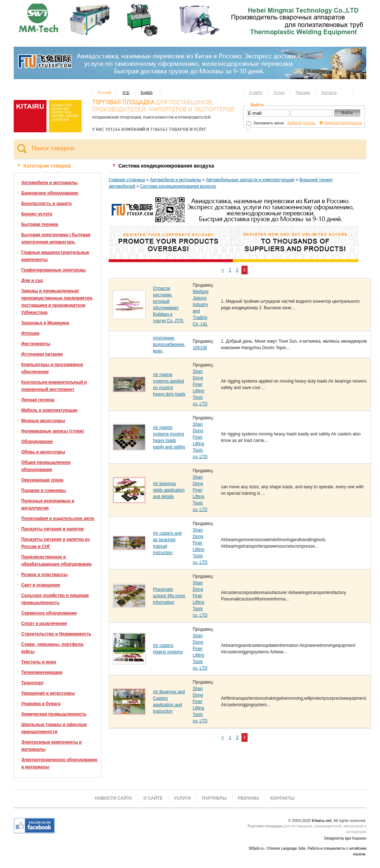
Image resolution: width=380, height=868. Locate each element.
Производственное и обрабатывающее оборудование (56, 561)
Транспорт (32, 683)
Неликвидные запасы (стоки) (53, 431)
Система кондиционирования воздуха (178, 186)
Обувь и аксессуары (43, 452)
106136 (200, 348)
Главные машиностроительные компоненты (55, 256)
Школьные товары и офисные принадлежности (54, 728)
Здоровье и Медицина (45, 323)
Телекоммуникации (42, 672)
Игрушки (30, 333)
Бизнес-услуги (37, 214)
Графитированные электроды (54, 270)
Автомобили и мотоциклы (49, 183)
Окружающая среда (42, 480)
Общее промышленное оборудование (46, 466)
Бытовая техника (40, 224)
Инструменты (36, 344)
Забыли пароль (301, 123)
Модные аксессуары (43, 421)
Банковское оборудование (50, 193)
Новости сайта (113, 798)
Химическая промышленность (54, 714)
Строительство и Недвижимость (56, 634)
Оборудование (37, 442)
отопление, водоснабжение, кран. (169, 344)
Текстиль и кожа (39, 662)
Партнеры (214, 798)
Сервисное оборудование (49, 613)
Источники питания (42, 354)
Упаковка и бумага (41, 704)
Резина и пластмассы (44, 575)
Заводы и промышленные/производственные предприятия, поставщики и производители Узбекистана (57, 302)
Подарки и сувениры (44, 490)
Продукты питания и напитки (53, 529)
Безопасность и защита (46, 204)
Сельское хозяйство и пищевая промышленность (55, 599)
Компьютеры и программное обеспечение (52, 368)
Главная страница (127, 180)
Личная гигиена (38, 400)
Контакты (329, 93)
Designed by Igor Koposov (345, 838)
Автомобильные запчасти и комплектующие (250, 180)
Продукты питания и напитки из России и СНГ (55, 543)
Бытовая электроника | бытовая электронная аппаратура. (56, 238)
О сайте (256, 93)
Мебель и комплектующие (49, 410)
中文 (126, 93)
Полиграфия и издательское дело (58, 518)
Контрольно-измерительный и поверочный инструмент (54, 386)
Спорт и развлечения (44, 623)
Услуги (279, 93)
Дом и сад (32, 280)
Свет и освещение (41, 585)
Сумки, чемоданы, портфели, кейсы (53, 648)
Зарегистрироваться (343, 123)
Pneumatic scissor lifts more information (169, 596)
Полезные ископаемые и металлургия (48, 504)
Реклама (303, 93)
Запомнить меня (265, 123)
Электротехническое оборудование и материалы (59, 763)
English (147, 93)
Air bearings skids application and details (169, 490)
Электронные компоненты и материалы (51, 746)
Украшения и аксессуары (48, 693)
